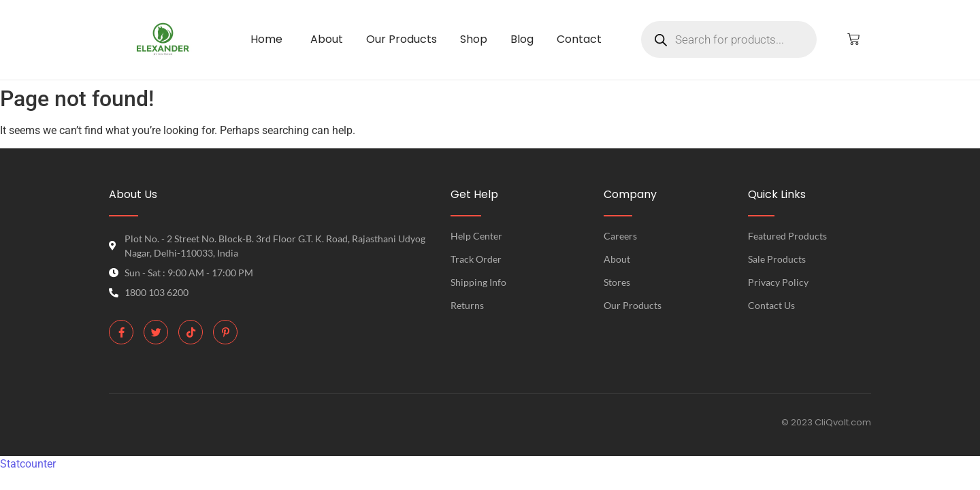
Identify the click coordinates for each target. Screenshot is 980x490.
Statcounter (28, 464)
